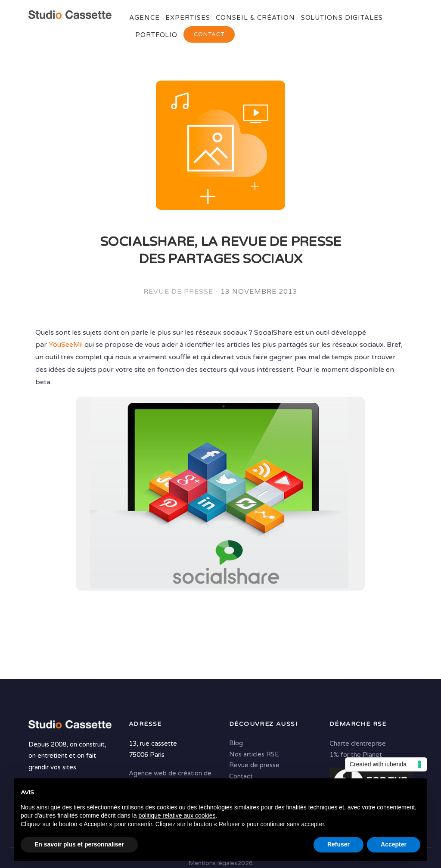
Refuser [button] (339, 844)
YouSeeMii (66, 345)
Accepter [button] (394, 844)
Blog (236, 743)
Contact (209, 34)
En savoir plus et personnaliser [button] (79, 844)
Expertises (188, 18)
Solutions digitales (342, 18)
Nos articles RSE (254, 754)
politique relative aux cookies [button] (177, 815)
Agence (144, 18)
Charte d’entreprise (358, 744)
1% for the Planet (356, 755)
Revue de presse (178, 292)
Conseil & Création (255, 18)
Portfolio (156, 35)
